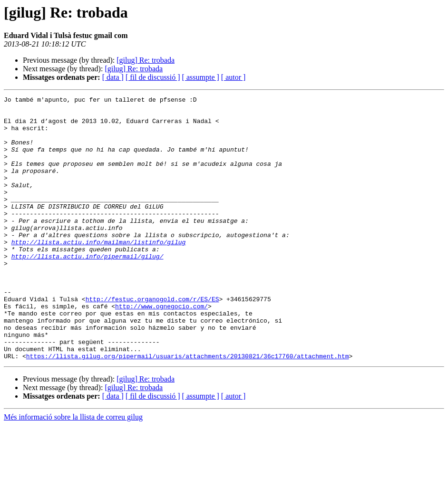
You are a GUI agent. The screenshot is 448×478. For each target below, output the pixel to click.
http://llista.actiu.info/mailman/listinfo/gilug (99, 272)
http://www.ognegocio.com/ (161, 349)
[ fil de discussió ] (153, 77)
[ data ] (113, 77)
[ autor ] (234, 77)
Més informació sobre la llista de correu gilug (73, 470)
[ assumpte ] (201, 77)
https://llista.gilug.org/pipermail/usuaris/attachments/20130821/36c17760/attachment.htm (188, 409)
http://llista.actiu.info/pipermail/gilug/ (88, 289)
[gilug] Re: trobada (146, 60)
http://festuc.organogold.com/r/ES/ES (152, 340)
